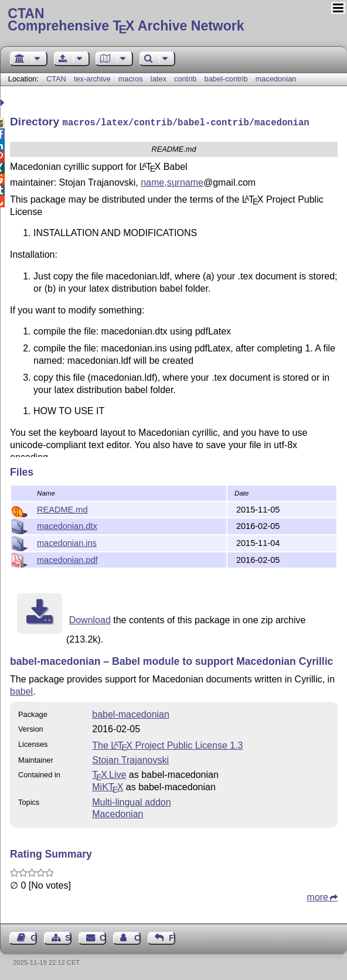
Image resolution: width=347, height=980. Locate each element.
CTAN (56, 79)
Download (90, 619)
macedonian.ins (67, 542)
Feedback (172, 937)
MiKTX (108, 786)
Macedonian (118, 813)
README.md (62, 508)
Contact (103, 937)
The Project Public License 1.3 (167, 744)
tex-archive (92, 79)
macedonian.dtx (67, 525)
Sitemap (68, 937)
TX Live (109, 774)
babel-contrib (226, 79)
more (318, 896)
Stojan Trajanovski (130, 759)
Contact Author (137, 937)
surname (185, 181)
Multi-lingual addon (131, 801)
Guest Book (34, 937)
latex (159, 79)
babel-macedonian (131, 713)
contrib (185, 79)
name (152, 181)
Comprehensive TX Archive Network (173, 21)
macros (131, 79)
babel (21, 690)
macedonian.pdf (67, 559)
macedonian (276, 79)
